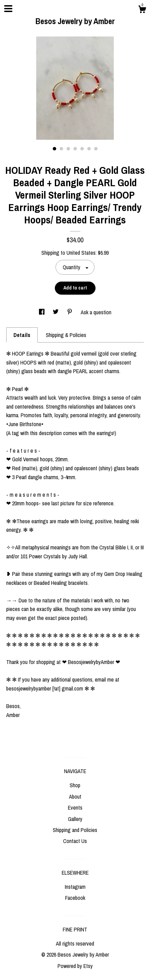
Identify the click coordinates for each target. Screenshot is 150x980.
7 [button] (96, 149)
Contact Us (75, 841)
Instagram (75, 887)
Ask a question (96, 312)
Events (75, 808)
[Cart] (142, 10)
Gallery (75, 819)
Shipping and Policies (75, 830)
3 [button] (68, 149)
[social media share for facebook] (42, 312)
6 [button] (89, 149)
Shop (75, 785)
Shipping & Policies (66, 335)
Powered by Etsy (75, 966)
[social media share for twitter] (56, 312)
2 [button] (61, 149)
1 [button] (54, 149)
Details (22, 335)
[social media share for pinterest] (70, 312)
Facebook (75, 898)
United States (81, 253)
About (75, 797)
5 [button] (82, 149)
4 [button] (75, 149)
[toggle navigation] (8, 9)
